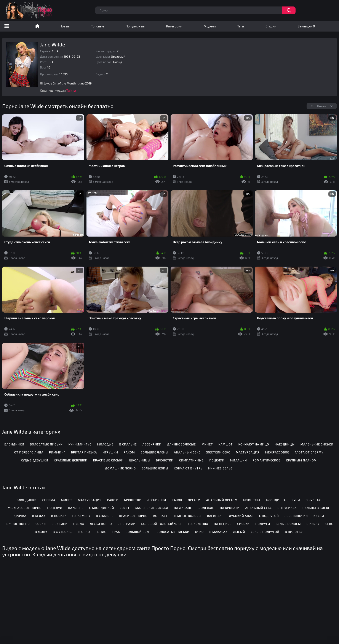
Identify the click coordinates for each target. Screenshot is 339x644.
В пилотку (294, 532)
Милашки (238, 460)
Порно (37, 26)
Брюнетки (165, 460)
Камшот (226, 444)
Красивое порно (133, 516)
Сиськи (243, 524)
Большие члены (154, 452)
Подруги (263, 524)
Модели (210, 26)
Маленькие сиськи (317, 444)
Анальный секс (187, 452)
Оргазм (194, 500)
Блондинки (14, 444)
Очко (199, 532)
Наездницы (285, 444)
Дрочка (20, 516)
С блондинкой (102, 508)
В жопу (41, 532)
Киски (319, 516)
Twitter (71, 90)
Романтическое (266, 460)
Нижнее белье (220, 468)
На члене (76, 508)
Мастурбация (248, 452)
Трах (116, 532)
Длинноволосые (181, 444)
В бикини (60, 524)
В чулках (313, 500)
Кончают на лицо (254, 444)
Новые (65, 26)
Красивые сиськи (108, 460)
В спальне (128, 444)
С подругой (269, 516)
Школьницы (140, 460)
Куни (296, 500)
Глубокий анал (240, 516)
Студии (271, 26)
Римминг (57, 452)
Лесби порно (101, 524)
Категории (174, 26)
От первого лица (29, 452)
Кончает (161, 516)
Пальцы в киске (316, 508)
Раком (129, 452)
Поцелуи (217, 460)
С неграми (127, 524)
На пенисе (223, 524)
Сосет (125, 508)
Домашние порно (120, 468)
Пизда (79, 524)
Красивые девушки (71, 460)
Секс (329, 524)
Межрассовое (277, 452)
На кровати (230, 508)
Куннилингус (80, 444)
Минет (207, 444)
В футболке (63, 532)
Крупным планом (301, 460)
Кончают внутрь (188, 468)
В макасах (218, 532)
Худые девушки (35, 460)
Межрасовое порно (25, 508)
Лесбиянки (152, 444)
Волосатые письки (46, 444)
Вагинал (214, 516)
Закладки (306, 26)
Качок (177, 500)
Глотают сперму (309, 452)
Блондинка (276, 500)
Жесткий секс (218, 452)
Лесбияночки (296, 516)
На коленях (198, 524)
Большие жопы (155, 468)
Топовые (98, 26)
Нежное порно (17, 524)
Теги (241, 26)
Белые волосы (288, 524)
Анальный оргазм (222, 500)
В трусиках (287, 508)
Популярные (135, 26)
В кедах (39, 516)
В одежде (206, 508)
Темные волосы (187, 516)
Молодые (105, 444)
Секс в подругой (265, 532)
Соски (41, 524)
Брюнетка (252, 500)
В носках (59, 516)
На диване (183, 508)
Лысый (239, 532)
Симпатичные (191, 460)
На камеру (81, 516)
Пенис (101, 532)
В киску (313, 524)
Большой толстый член (162, 524)
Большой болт (138, 532)
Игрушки (110, 452)
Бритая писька (84, 452)
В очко (84, 532)
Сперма (49, 500)
